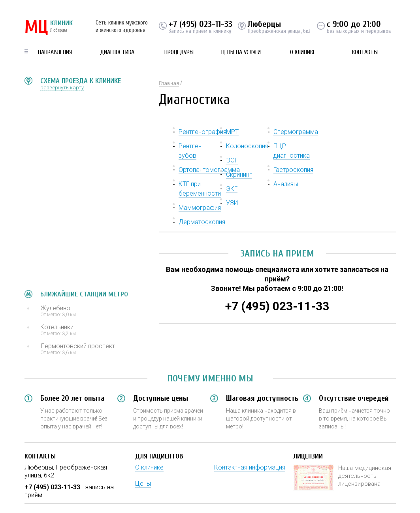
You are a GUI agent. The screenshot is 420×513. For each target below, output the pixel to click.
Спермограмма (296, 132)
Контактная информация (250, 467)
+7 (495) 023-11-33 (201, 24)
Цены (143, 484)
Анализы (286, 184)
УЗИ (232, 203)
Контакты (365, 52)
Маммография (200, 208)
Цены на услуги (241, 52)
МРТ (232, 132)
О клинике (303, 52)
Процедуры (179, 52)
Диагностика (117, 52)
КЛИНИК (49, 28)
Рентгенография (202, 132)
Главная (169, 83)
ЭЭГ (232, 160)
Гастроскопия (293, 170)
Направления (55, 52)
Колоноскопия (247, 146)
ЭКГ (232, 189)
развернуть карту (62, 88)
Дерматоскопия (202, 222)
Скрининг (239, 174)
